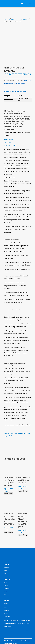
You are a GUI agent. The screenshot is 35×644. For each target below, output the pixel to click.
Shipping (6, 610)
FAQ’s (5, 592)
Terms (6, 604)
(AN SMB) (19, 124)
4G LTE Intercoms (24, 19)
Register (6, 568)
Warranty (7, 617)
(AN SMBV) (17, 121)
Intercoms (14, 19)
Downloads (7, 589)
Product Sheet (8, 140)
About (5, 583)
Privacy (6, 607)
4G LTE (26, 80)
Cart (5, 574)
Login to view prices (17, 74)
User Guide (7, 142)
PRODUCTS (7, 19)
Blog (5, 595)
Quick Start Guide (10, 145)
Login (5, 571)
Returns (6, 614)
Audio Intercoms (19, 83)
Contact (6, 586)
